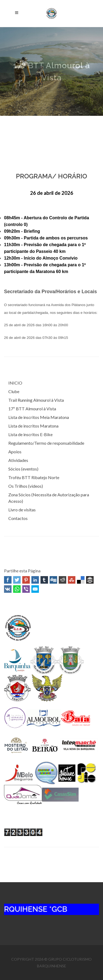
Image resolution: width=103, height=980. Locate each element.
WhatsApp (17, 589)
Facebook (8, 580)
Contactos (18, 518)
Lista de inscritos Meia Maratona (39, 417)
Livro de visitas (22, 510)
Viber (26, 589)
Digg (53, 580)
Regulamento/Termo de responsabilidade (46, 443)
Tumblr (44, 580)
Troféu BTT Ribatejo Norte (34, 477)
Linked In (35, 580)
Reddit (62, 580)
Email (35, 589)
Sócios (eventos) (23, 469)
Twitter (17, 580)
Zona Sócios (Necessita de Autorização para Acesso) (49, 498)
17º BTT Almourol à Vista (32, 409)
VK (8, 589)
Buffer (90, 580)
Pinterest (26, 580)
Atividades (18, 460)
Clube (14, 391)
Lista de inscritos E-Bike (30, 434)
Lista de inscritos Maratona (33, 426)
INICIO (15, 383)
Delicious (81, 580)
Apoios (15, 452)
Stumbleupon (72, 580)
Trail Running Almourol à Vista (36, 400)
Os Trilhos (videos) (26, 486)
